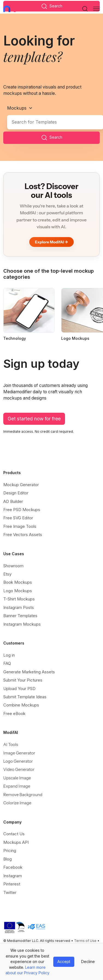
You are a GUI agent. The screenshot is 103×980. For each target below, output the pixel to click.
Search (52, 138)
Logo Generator (18, 761)
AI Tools (11, 744)
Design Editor (16, 493)
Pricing (10, 851)
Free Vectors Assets (23, 535)
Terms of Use (85, 941)
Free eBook (14, 713)
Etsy (7, 574)
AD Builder (13, 501)
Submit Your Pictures (23, 680)
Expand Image (17, 786)
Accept (64, 962)
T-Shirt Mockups (19, 599)
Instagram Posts (19, 607)
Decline (88, 962)
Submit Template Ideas (25, 697)
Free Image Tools (20, 526)
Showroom (13, 566)
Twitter (10, 892)
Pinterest (12, 884)
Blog (8, 859)
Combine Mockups (21, 705)
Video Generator (19, 769)
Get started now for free (34, 419)
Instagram (13, 876)
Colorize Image (17, 803)
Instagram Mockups (22, 624)
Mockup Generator (21, 485)
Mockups (17, 108)
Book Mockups (18, 582)
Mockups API (16, 842)
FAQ (7, 663)
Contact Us (14, 834)
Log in (9, 655)
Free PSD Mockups (22, 510)
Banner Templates (20, 616)
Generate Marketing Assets (29, 672)
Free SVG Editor (18, 518)
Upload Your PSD (19, 689)
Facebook (13, 867)
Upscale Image (17, 778)
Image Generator (19, 753)
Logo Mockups (18, 591)
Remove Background (23, 795)
